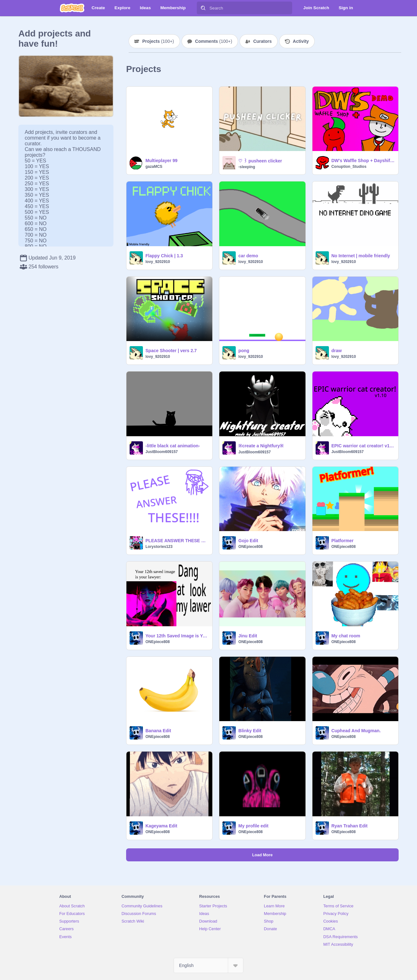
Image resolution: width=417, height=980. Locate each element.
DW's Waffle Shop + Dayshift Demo (363, 161)
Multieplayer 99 (161, 161)
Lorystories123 (159, 547)
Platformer (343, 541)
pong (244, 351)
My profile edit (253, 826)
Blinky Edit (250, 731)
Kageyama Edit (161, 826)
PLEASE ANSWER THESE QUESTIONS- (177, 541)
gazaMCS (154, 167)
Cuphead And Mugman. (356, 731)
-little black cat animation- (173, 446)
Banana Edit (158, 731)
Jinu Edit (248, 636)
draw (337, 351)
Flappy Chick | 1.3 (164, 256)
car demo (248, 256)
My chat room (346, 636)
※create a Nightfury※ (261, 446)
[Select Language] (208, 965)
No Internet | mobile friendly (361, 256)
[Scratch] (72, 8)
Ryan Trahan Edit (350, 826)
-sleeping (247, 167)
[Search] (203, 8)
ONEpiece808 (250, 547)
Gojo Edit (248, 541)
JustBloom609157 (162, 452)
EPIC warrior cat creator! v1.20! (363, 446)
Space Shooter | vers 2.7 (171, 351)
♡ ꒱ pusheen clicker (260, 161)
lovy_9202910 (158, 262)
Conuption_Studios (349, 167)
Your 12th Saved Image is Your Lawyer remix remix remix (177, 636)
